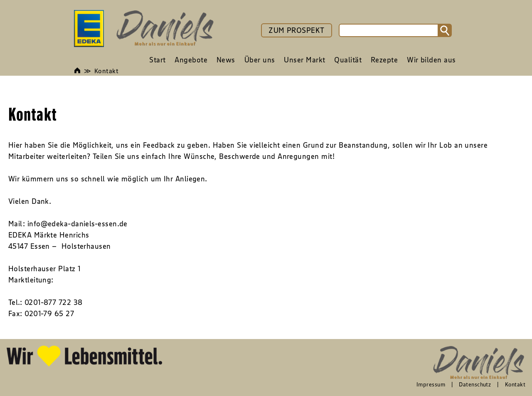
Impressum (431, 384)
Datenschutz (475, 384)
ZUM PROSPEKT (296, 30)
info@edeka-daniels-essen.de (78, 224)
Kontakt (106, 71)
